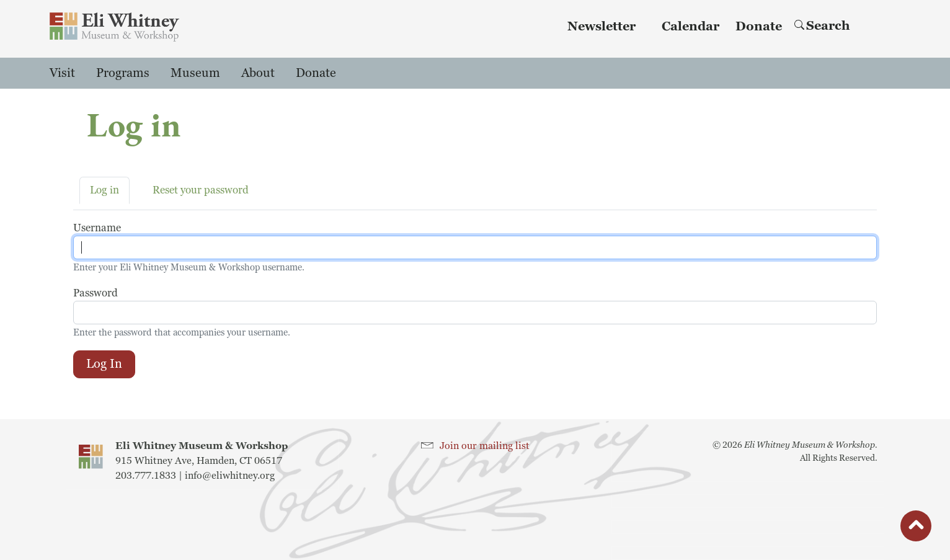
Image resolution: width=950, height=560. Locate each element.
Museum (195, 73)
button (916, 529)
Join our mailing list (485, 446)
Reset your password (201, 190)
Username (97, 228)
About (258, 73)
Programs (123, 73)
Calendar (690, 27)
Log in (104, 190)
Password (95, 293)
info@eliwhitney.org (230, 476)
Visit (62, 73)
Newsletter (602, 27)
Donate (759, 27)
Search (822, 26)
